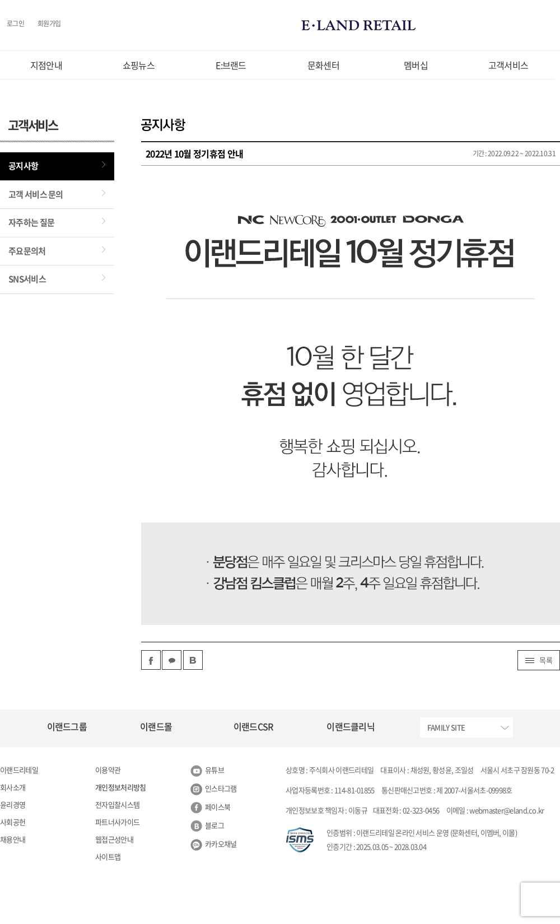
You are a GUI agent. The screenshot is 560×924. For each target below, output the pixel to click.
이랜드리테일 (19, 770)
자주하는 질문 (31, 222)
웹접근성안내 (114, 839)
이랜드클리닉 (351, 726)
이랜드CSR (253, 726)
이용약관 (108, 770)
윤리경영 (13, 804)
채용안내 (13, 839)
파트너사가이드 (117, 822)
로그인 (15, 24)
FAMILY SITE (446, 727)
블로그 (214, 825)
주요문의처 (27, 251)
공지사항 (23, 166)
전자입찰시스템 (117, 804)
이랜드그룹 (67, 726)
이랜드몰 (156, 726)
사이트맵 (108, 857)
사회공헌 (13, 822)
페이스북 (218, 807)
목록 (539, 660)
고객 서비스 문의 (36, 194)
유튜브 (214, 770)
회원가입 (49, 24)
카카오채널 (221, 844)
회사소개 (13, 787)
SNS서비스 (27, 279)
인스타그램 (221, 788)
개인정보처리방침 (120, 787)
